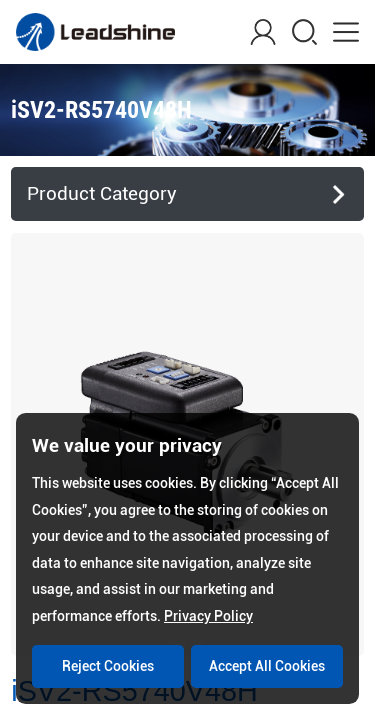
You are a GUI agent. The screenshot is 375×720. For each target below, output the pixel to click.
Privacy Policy (208, 616)
